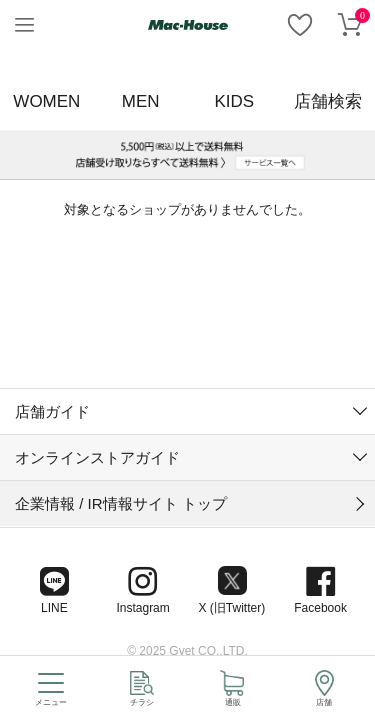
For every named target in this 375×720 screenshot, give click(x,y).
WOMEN (46, 101)
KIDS (235, 101)
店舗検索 (328, 101)
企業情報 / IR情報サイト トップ (121, 354)
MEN (141, 101)
